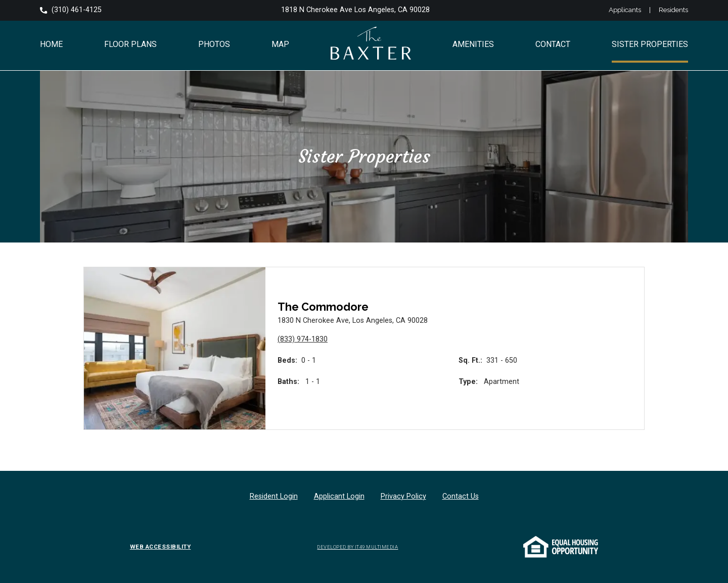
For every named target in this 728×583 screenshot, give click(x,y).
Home (51, 44)
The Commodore (323, 307)
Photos (214, 44)
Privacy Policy (403, 496)
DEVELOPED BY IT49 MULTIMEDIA (357, 547)
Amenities (473, 44)
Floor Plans (130, 44)
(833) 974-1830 (303, 339)
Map (280, 44)
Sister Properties (650, 44)
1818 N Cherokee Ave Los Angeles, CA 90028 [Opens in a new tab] (355, 10)
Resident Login (274, 496)
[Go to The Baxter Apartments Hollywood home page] (371, 46)
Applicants (625, 10)
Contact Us (461, 496)
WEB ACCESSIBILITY (161, 547)
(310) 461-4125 (71, 10)
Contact (553, 44)
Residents (673, 10)
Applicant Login (339, 496)
